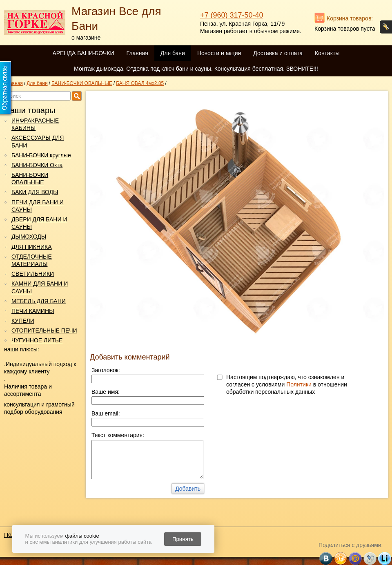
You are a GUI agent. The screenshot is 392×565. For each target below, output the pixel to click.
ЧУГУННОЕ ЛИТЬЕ (37, 340)
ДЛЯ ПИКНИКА (32, 247)
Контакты (327, 53)
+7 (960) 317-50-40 (232, 15)
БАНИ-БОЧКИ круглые (41, 155)
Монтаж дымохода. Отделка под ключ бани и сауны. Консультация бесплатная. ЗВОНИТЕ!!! (196, 69)
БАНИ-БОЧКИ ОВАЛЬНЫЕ (30, 179)
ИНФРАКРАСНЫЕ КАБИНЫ (35, 124)
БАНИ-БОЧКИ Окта (37, 165)
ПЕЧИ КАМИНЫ (33, 311)
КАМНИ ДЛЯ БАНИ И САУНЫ (40, 287)
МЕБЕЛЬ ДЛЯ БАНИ (39, 301)
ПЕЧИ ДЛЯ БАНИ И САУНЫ (38, 206)
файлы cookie (82, 536)
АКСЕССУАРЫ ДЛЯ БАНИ (38, 141)
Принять (183, 539)
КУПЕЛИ (23, 321)
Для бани (173, 53)
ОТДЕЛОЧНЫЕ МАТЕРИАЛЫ (32, 260)
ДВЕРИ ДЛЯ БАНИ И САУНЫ (39, 223)
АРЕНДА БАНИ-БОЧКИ (83, 53)
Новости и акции (219, 53)
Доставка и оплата (278, 53)
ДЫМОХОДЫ (29, 237)
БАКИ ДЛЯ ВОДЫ (35, 192)
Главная (137, 53)
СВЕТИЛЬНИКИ (33, 274)
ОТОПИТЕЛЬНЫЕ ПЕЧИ (44, 331)
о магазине (86, 38)
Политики (299, 384)
